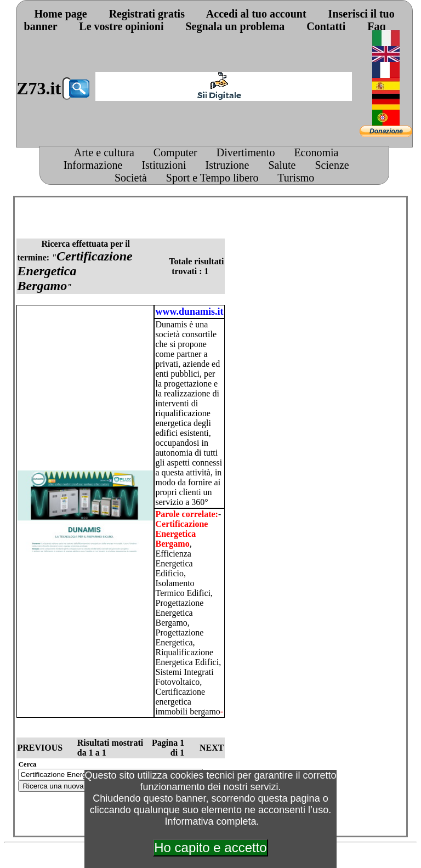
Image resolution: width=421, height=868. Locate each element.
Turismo (296, 178)
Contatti (326, 26)
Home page (61, 14)
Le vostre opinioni (121, 26)
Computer (175, 152)
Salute (282, 165)
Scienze (332, 165)
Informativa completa (210, 821)
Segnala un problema (235, 26)
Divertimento (246, 152)
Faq (376, 26)
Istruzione (227, 165)
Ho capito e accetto (210, 847)
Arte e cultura (104, 152)
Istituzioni (164, 165)
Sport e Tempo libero (212, 178)
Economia (316, 152)
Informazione (93, 165)
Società (131, 178)
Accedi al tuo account (256, 14)
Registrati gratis (147, 14)
